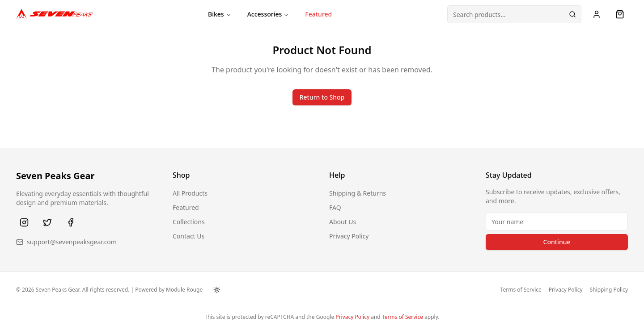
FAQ (335, 207)
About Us (343, 222)
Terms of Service (521, 290)
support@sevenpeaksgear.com (72, 242)
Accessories (268, 14)
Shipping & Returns (358, 193)
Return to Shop (322, 97)
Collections (189, 222)
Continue (557, 242)
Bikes (220, 14)
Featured (318, 14)
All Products (190, 193)
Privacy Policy (349, 236)
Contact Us (189, 236)
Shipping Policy (609, 290)
